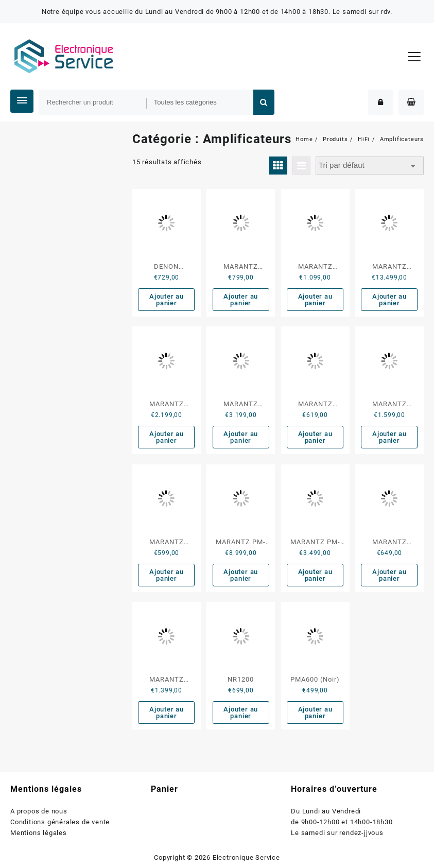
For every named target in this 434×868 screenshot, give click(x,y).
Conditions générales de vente (60, 822)
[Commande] (370, 166)
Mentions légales (39, 833)
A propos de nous (39, 811)
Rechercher (264, 102)
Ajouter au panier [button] (167, 300)
